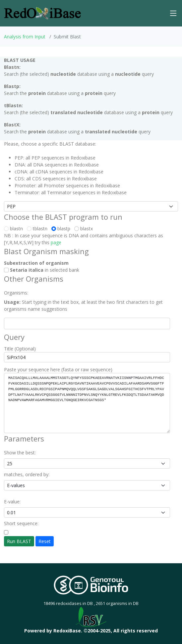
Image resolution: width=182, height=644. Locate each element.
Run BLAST (19, 541)
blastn (15, 229)
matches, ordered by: (27, 474)
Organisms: (16, 293)
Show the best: (20, 453)
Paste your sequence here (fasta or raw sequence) (58, 369)
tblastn (38, 229)
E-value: (12, 502)
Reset (45, 541)
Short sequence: (21, 523)
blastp (62, 229)
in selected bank (42, 270)
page (56, 242)
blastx (85, 229)
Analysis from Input (25, 37)
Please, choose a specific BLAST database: (50, 144)
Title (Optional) (20, 349)
